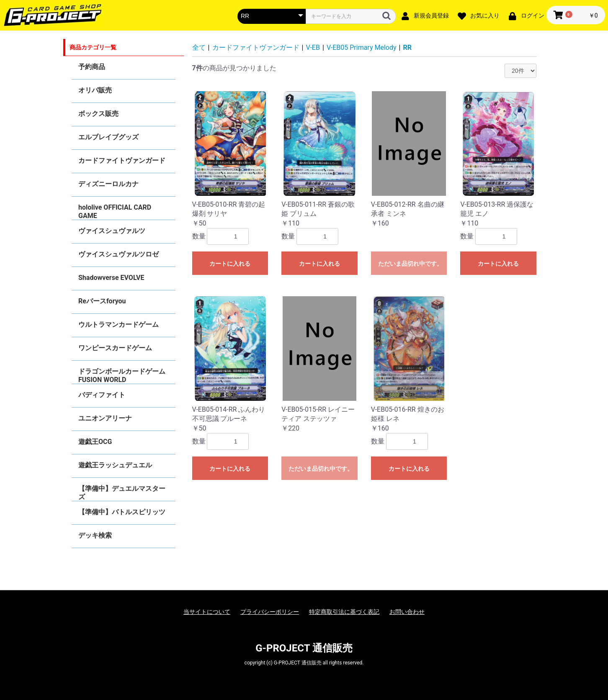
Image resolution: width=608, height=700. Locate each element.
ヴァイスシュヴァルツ (112, 231)
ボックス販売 (98, 114)
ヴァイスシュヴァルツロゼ (119, 254)
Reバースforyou (102, 301)
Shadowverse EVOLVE (111, 278)
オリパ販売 (95, 90)
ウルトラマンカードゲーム (119, 324)
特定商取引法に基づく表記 (344, 612)
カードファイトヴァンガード (122, 160)
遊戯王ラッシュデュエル (115, 465)
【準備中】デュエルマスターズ (122, 493)
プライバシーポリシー (270, 612)
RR (408, 47)
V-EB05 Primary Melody (362, 47)
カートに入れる (230, 264)
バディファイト (102, 395)
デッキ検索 (95, 535)
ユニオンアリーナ (105, 418)
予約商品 (92, 67)
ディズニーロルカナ (108, 184)
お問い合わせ (407, 612)
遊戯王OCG (95, 442)
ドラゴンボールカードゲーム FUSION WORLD (122, 376)
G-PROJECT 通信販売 (304, 648)
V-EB (313, 47)
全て (199, 47)
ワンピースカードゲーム (115, 348)
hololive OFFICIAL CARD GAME (115, 212)
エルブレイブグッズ (108, 137)
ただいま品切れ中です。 (410, 264)
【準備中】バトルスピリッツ (122, 512)
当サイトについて (207, 612)
